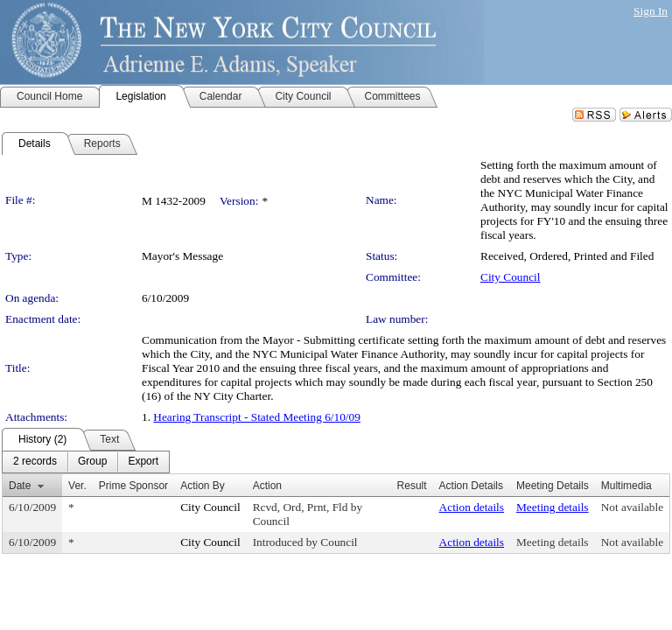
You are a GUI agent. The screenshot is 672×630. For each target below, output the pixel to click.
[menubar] (86, 462)
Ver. (77, 486)
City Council (511, 277)
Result (412, 486)
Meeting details (553, 507)
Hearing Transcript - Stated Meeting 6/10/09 (257, 417)
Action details (472, 507)
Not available (632, 507)
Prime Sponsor (133, 486)
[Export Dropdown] (143, 462)
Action (267, 486)
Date (20, 486)
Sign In (651, 11)
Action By (203, 486)
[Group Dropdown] (92, 462)
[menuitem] (35, 462)
